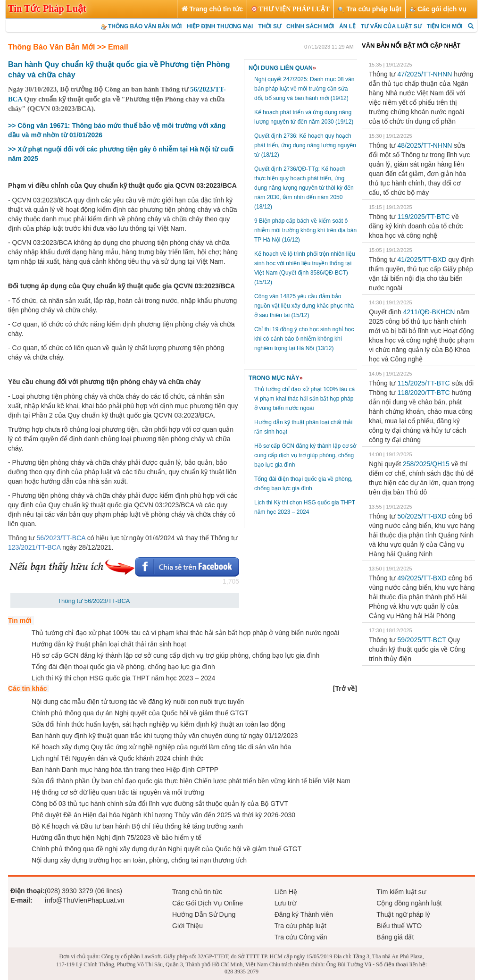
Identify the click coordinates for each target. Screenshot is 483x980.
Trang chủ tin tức (197, 892)
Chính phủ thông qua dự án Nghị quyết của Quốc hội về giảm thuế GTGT (140, 713)
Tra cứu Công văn (301, 937)
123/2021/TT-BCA (34, 547)
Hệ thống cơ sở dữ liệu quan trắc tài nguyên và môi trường (118, 792)
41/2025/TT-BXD (422, 260)
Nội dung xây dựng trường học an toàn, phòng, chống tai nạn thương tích (139, 860)
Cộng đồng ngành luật (409, 903)
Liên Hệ (286, 892)
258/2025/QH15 (426, 464)
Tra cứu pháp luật (300, 926)
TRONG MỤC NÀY (276, 378)
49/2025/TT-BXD (422, 578)
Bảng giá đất (395, 937)
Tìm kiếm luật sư (401, 892)
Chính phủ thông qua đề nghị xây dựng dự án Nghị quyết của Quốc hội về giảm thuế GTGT (167, 849)
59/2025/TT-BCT (421, 640)
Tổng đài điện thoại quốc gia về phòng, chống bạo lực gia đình (123, 667)
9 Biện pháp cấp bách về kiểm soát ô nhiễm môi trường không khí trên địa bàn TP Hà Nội (305, 230)
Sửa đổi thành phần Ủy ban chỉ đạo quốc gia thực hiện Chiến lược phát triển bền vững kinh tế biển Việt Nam (191, 781)
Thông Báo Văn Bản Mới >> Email (68, 47)
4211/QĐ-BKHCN (429, 312)
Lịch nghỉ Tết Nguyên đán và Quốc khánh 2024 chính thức (117, 758)
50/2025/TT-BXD (422, 516)
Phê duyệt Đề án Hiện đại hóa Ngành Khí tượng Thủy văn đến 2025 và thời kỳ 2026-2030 (163, 815)
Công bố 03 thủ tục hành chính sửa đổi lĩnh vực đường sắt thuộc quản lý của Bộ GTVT (160, 804)
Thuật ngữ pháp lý (403, 914)
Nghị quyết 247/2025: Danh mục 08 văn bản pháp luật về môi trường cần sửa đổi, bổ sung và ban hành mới (304, 89)
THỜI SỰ (270, 26)
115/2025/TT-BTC (423, 383)
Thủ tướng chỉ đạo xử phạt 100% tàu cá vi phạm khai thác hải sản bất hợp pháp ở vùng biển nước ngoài (304, 399)
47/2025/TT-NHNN (425, 74)
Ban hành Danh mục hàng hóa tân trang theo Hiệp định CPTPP (125, 770)
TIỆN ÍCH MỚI (445, 26)
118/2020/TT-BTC (423, 393)
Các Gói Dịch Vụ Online (208, 903)
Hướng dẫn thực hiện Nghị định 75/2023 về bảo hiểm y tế (117, 838)
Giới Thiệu (187, 926)
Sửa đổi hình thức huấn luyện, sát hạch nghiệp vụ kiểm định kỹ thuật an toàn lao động (158, 724)
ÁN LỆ (347, 26)
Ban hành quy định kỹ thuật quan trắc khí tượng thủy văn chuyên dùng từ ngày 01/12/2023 (165, 736)
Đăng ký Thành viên (304, 914)
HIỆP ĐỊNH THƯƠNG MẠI (220, 26)
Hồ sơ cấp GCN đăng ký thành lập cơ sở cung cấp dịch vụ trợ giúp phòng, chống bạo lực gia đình (305, 455)
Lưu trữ (285, 903)
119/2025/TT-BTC (423, 217)
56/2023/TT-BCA (61, 538)
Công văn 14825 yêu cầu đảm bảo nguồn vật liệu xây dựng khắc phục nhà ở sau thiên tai (304, 306)
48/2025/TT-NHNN (425, 145)
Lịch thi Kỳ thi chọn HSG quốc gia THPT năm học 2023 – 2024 (123, 678)
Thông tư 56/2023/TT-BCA (94, 601)
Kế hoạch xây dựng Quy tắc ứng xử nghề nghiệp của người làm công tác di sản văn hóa (161, 747)
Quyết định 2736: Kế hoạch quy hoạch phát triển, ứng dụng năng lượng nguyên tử (305, 145)
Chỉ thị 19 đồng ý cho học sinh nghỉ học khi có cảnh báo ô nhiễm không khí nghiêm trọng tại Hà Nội (304, 339)
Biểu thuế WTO (399, 926)
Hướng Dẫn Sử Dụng (204, 914)
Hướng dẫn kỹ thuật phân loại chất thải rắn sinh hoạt (109, 644)
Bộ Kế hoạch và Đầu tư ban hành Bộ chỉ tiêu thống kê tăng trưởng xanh (137, 826)
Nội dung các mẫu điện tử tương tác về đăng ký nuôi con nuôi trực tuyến (138, 702)
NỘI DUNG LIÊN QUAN (282, 68)
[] (345, 688)
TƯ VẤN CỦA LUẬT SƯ (391, 26)
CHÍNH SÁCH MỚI (310, 26)
